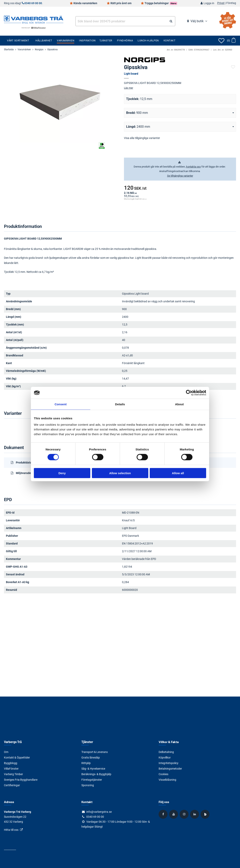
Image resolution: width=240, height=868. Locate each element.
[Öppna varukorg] (231, 41)
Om (6, 752)
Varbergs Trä (13, 742)
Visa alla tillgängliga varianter (142, 138)
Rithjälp (86, 763)
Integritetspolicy (169, 763)
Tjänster (106, 40)
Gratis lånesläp (91, 758)
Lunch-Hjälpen (148, 40)
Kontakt (170, 40)
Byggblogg (11, 763)
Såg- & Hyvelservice (93, 769)
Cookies (163, 774)
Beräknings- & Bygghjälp (96, 774)
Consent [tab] (61, 404)
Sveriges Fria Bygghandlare (21, 780)
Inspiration (87, 40)
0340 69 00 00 (33, 3)
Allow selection (120, 473)
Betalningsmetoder (170, 769)
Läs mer (129, 88)
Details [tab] (120, 404)
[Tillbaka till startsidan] (34, 19)
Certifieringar (12, 785)
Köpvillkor (165, 758)
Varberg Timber (13, 774)
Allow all (178, 473)
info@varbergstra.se (99, 812)
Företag (231, 3)
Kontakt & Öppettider (17, 758)
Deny (62, 473)
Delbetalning (166, 752)
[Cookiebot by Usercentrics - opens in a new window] (189, 393)
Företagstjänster (92, 780)
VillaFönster (11, 769)
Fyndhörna (125, 40)
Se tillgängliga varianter (180, 176)
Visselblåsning (167, 780)
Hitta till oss (11, 830)
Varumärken (66, 40)
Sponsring (88, 785)
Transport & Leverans (95, 752)
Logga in (209, 3)
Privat (221, 3)
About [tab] (179, 404)
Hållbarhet (44, 40)
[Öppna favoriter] (221, 41)
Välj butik (197, 21)
